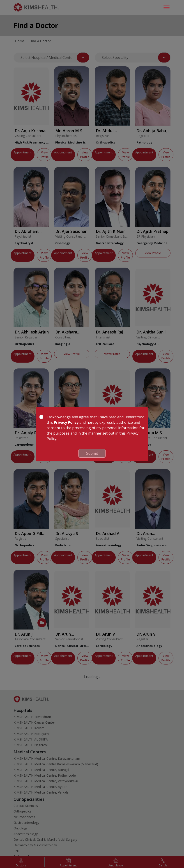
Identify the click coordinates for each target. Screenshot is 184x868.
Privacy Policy (66, 422)
